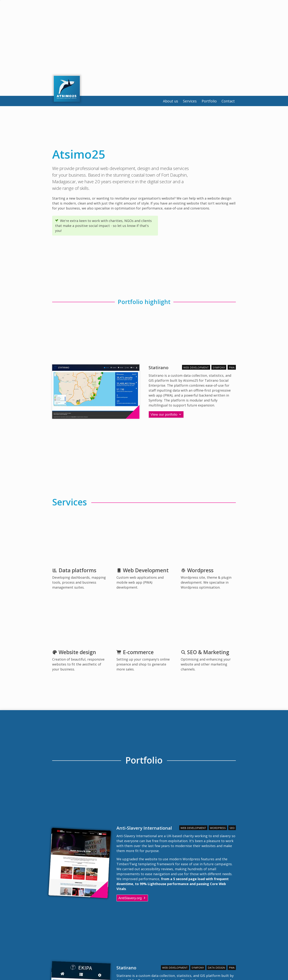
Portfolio (201, 102)
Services (177, 102)
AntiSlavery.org (133, 898)
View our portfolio (167, 415)
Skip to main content (0, 0)
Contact (226, 102)
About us (152, 102)
